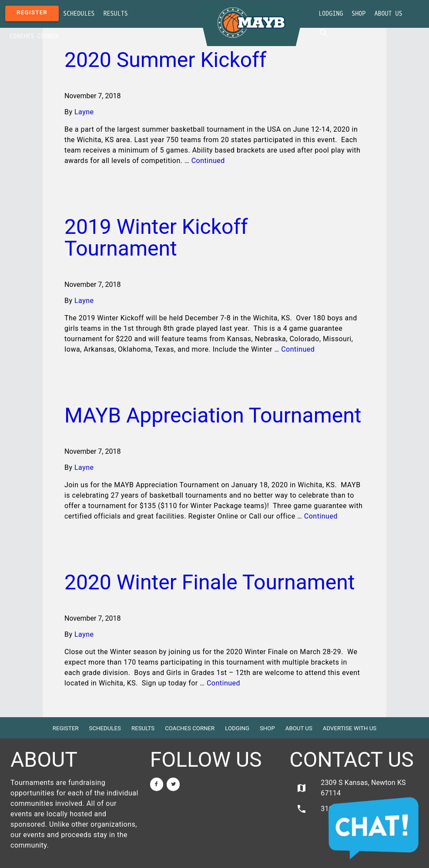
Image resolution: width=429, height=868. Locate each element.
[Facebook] (157, 784)
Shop (359, 14)
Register (32, 12)
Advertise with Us (350, 728)
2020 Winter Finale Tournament (210, 582)
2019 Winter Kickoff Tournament (156, 238)
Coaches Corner (34, 36)
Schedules (79, 14)
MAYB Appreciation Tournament (213, 415)
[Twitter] (173, 784)
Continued (208, 161)
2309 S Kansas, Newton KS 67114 (351, 788)
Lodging (331, 14)
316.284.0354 (330, 809)
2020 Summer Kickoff (166, 60)
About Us (388, 14)
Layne (84, 112)
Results (116, 14)
